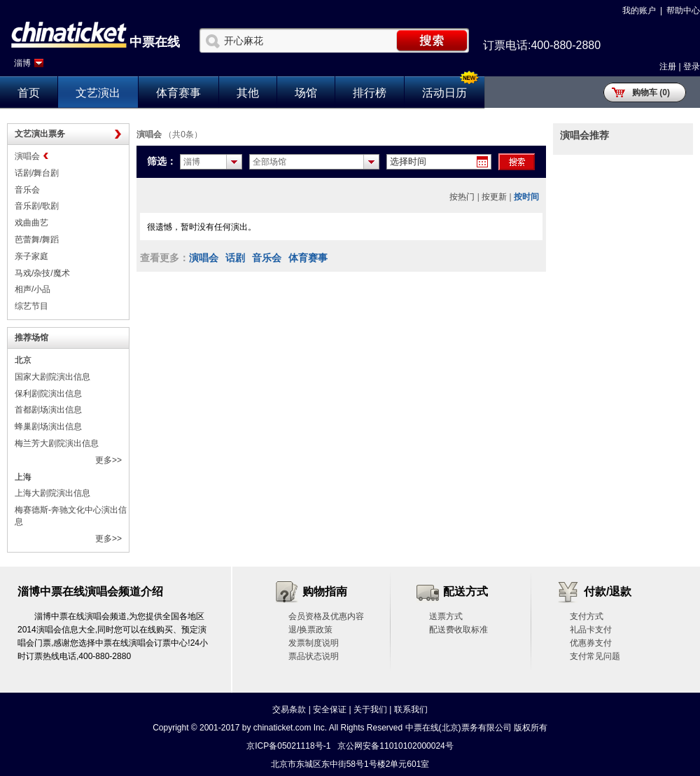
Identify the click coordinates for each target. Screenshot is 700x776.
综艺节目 (31, 306)
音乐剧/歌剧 (37, 206)
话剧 (235, 258)
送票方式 (446, 616)
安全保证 (330, 709)
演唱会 (27, 156)
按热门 (462, 197)
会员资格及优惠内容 (326, 616)
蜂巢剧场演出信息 (48, 427)
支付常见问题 (595, 656)
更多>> (108, 460)
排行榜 (370, 93)
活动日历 (444, 93)
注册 (668, 67)
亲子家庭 (31, 256)
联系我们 (411, 709)
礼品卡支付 (591, 630)
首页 (29, 93)
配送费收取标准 (458, 630)
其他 (248, 93)
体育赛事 (178, 93)
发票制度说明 (314, 643)
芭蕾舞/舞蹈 (37, 240)
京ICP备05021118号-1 (288, 746)
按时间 (526, 197)
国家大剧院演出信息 (52, 377)
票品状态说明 (314, 656)
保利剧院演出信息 (48, 394)
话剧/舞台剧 (37, 173)
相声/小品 (33, 289)
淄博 (22, 63)
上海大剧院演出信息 (52, 493)
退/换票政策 (310, 630)
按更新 (494, 197)
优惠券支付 (591, 643)
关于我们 (370, 709)
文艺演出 (98, 93)
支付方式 (587, 616)
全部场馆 (269, 162)
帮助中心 (683, 11)
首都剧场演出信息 (48, 410)
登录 (692, 67)
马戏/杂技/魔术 (42, 273)
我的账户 (639, 11)
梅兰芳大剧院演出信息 (57, 443)
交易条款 (289, 709)
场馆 (306, 93)
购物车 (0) (651, 92)
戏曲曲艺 (31, 223)
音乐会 (27, 190)
